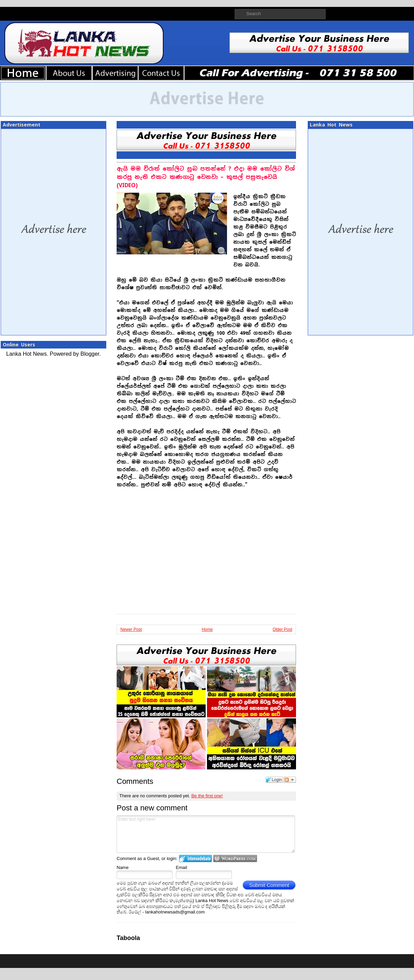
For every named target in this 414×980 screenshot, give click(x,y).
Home (207, 629)
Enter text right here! (206, 834)
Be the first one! (207, 796)
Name (123, 867)
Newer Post (131, 629)
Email (182, 867)
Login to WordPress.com (235, 858)
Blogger (90, 354)
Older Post (282, 629)
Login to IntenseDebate (195, 858)
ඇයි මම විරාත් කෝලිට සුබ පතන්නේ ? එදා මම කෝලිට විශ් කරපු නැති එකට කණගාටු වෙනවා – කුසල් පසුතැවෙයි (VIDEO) (206, 177)
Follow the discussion (290, 780)
